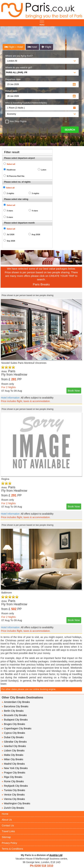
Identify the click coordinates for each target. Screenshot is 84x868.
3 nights (35, 193)
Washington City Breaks (16, 803)
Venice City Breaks (13, 795)
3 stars (10, 211)
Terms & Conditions (12, 849)
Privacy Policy (9, 843)
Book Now (74, 391)
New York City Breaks (15, 768)
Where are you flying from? (19, 56)
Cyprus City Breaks (13, 733)
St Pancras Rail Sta (15, 176)
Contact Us (8, 825)
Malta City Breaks (13, 755)
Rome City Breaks (13, 781)
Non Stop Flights (17, 121)
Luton (44, 170)
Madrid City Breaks (13, 764)
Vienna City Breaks (13, 799)
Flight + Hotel (14, 47)
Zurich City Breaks (13, 808)
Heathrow (11, 170)
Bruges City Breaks (13, 724)
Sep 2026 (11, 241)
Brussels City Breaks (14, 715)
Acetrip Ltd (56, 855)
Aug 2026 (36, 234)
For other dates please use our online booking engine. (29, 689)
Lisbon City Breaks (13, 751)
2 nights (10, 193)
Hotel (32, 47)
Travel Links (8, 831)
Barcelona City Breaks (15, 706)
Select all (11, 164)
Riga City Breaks (12, 777)
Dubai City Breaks (13, 737)
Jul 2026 (10, 234)
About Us (7, 820)
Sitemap (6, 837)
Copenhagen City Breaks (17, 728)
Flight (46, 47)
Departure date (13, 79)
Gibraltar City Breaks (14, 742)
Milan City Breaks (12, 759)
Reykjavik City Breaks (15, 786)
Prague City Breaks (13, 773)
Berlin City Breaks (13, 711)
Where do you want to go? (19, 67)
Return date (11, 91)
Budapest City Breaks (15, 720)
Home (5, 814)
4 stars (35, 211)
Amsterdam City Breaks (16, 702)
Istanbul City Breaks (14, 746)
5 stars (10, 217)
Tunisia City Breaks (14, 790)
